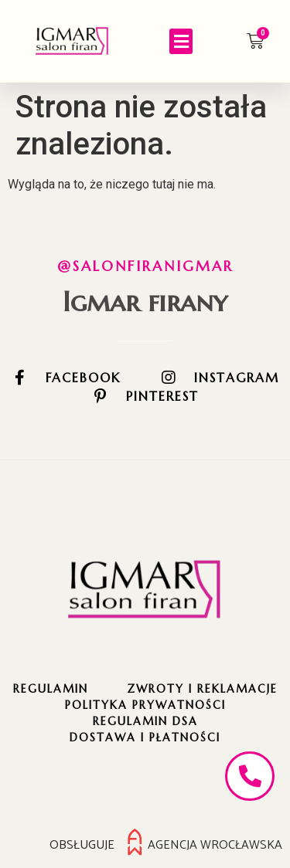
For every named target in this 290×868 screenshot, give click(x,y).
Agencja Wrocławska (215, 845)
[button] (181, 41)
